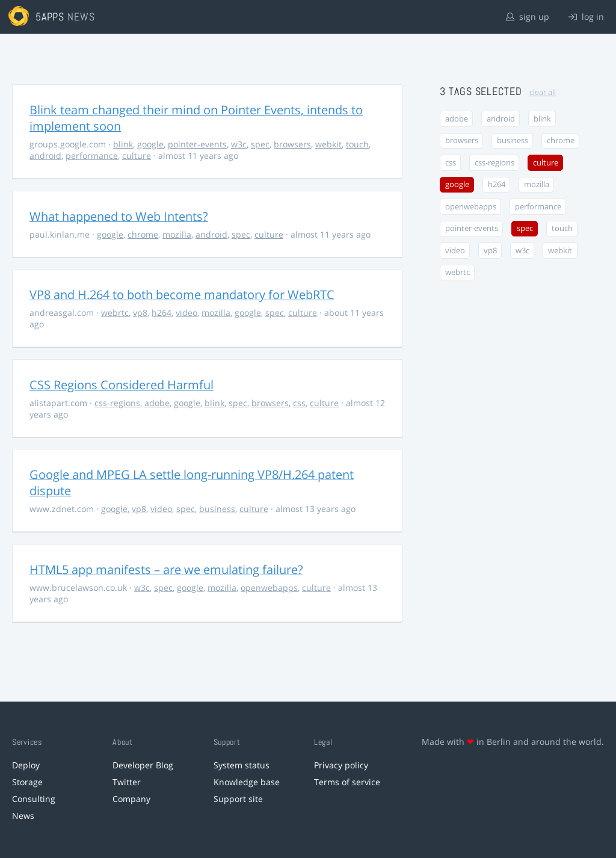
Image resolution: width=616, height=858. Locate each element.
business (217, 509)
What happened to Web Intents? (119, 216)
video (186, 313)
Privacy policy (341, 765)
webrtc (115, 313)
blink (123, 144)
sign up (528, 17)
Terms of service (347, 782)
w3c (239, 144)
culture (137, 156)
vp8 (140, 313)
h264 (162, 313)
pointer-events (197, 144)
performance (92, 156)
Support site (238, 799)
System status (242, 765)
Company (131, 799)
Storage (27, 782)
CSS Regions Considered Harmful (122, 385)
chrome (143, 234)
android (45, 156)
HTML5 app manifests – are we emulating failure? (166, 569)
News (23, 816)
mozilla (177, 234)
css (299, 403)
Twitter (127, 782)
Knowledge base (247, 782)
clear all (543, 92)
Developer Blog (143, 765)
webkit (328, 144)
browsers (292, 144)
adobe (157, 403)
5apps (50, 17)
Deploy (26, 765)
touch (357, 144)
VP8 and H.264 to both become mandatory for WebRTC (182, 295)
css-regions (117, 403)
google (150, 144)
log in (586, 17)
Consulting (34, 799)
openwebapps (269, 588)
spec (260, 144)
